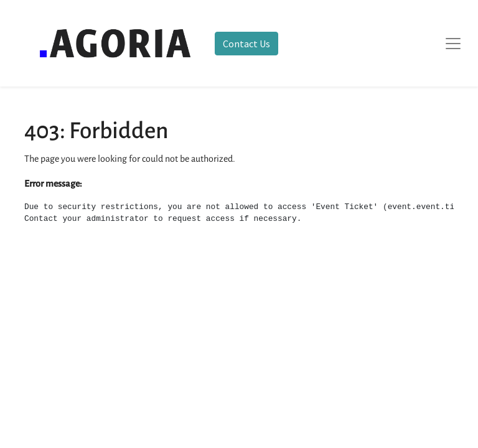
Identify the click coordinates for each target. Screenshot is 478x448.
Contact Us (246, 44)
